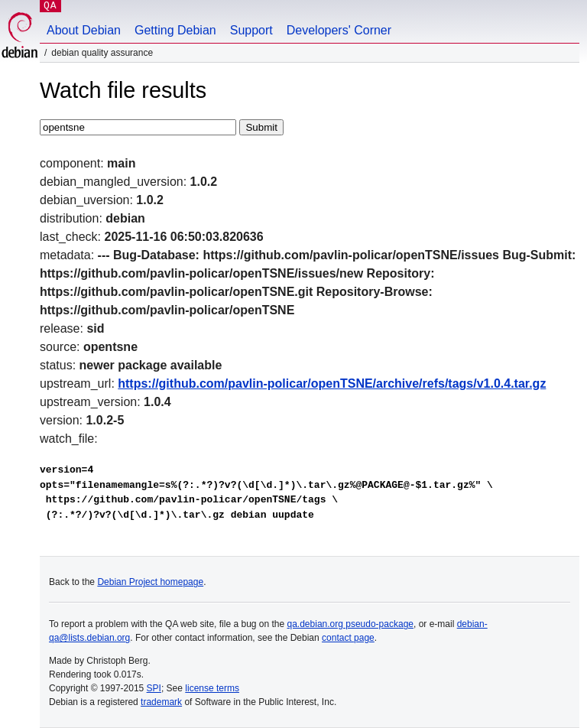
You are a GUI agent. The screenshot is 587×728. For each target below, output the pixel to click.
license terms (212, 688)
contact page (348, 638)
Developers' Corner (339, 30)
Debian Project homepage (150, 582)
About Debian (84, 30)
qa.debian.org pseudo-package (350, 624)
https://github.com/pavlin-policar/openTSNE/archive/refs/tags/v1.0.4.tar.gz (332, 383)
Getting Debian (175, 30)
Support (251, 30)
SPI (154, 688)
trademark (161, 702)
